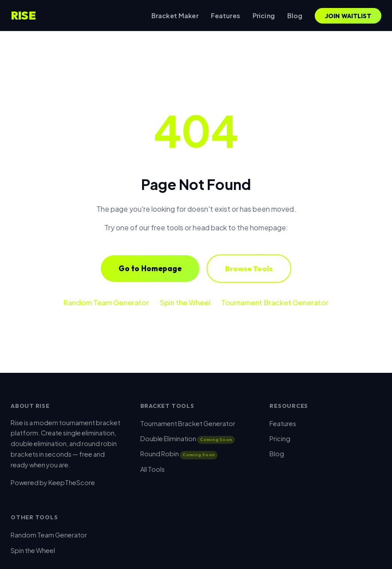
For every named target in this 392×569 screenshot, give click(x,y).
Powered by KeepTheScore (53, 482)
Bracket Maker (175, 16)
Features (226, 16)
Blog (295, 16)
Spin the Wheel (185, 302)
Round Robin (179, 454)
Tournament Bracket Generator (275, 302)
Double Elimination (188, 439)
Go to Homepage (150, 268)
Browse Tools (249, 268)
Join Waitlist (348, 16)
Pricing (264, 16)
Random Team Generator (106, 302)
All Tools (152, 469)
